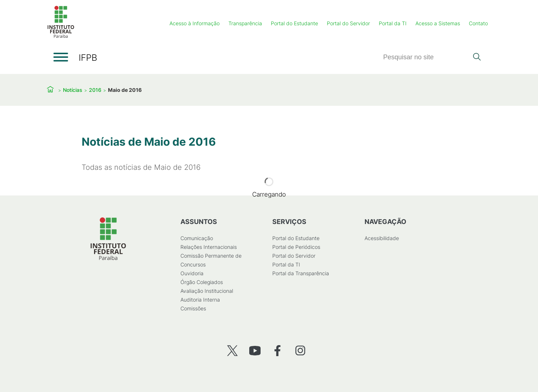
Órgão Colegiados (202, 282)
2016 (95, 90)
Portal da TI (393, 23)
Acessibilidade (382, 238)
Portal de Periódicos (296, 247)
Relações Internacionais (209, 247)
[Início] (61, 36)
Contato (478, 23)
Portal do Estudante (294, 23)
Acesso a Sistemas (438, 23)
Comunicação (197, 238)
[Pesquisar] (426, 57)
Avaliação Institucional (207, 291)
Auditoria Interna (200, 300)
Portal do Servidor (348, 23)
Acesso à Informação (195, 23)
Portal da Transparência (301, 273)
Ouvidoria (192, 273)
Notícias (73, 90)
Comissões (193, 308)
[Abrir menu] (61, 57)
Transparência (245, 23)
